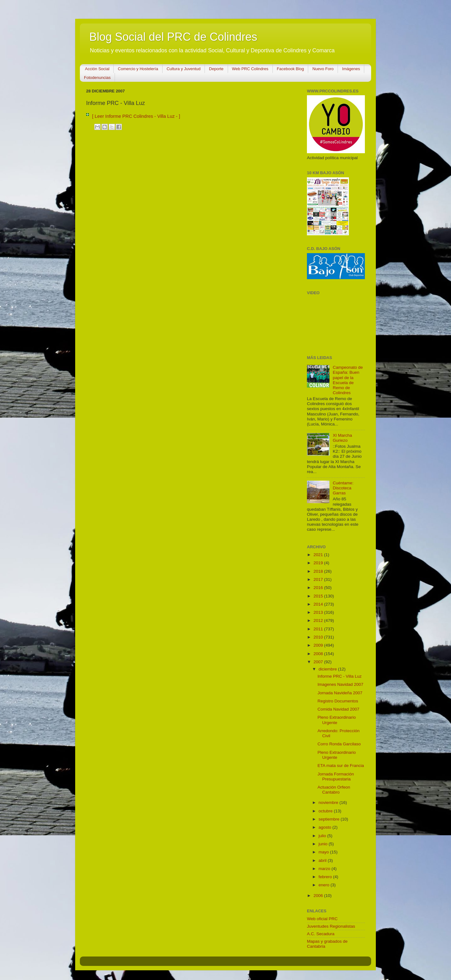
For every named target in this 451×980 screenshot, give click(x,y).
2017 (319, 579)
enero (324, 885)
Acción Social (97, 69)
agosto (325, 827)
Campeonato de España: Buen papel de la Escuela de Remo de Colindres (348, 380)
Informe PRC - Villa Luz (340, 676)
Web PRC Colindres (250, 69)
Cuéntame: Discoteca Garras (343, 488)
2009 (319, 645)
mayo (324, 852)
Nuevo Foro (323, 69)
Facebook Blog (290, 69)
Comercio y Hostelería (138, 69)
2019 (319, 563)
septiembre (330, 819)
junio (324, 844)
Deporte (216, 69)
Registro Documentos (338, 701)
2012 (319, 620)
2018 (319, 571)
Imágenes (351, 69)
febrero (326, 877)
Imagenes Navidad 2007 (340, 684)
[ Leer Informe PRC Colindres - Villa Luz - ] (136, 116)
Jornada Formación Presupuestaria (336, 777)
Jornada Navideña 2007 (340, 693)
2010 (319, 637)
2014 (319, 604)
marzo (325, 869)
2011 (319, 629)
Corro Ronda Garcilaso (339, 744)
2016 (319, 588)
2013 (319, 612)
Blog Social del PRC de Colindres (173, 37)
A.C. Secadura (321, 934)
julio (323, 836)
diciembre (328, 669)
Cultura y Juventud (184, 69)
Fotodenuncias (97, 78)
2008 (319, 654)
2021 (319, 555)
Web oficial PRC (322, 919)
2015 (319, 596)
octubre (326, 811)
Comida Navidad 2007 (339, 709)
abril (323, 860)
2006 (319, 896)
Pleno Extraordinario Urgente (337, 720)
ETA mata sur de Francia (341, 766)
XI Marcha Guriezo (342, 438)
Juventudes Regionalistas (331, 926)
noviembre (329, 803)
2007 (319, 662)
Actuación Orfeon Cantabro (334, 790)
